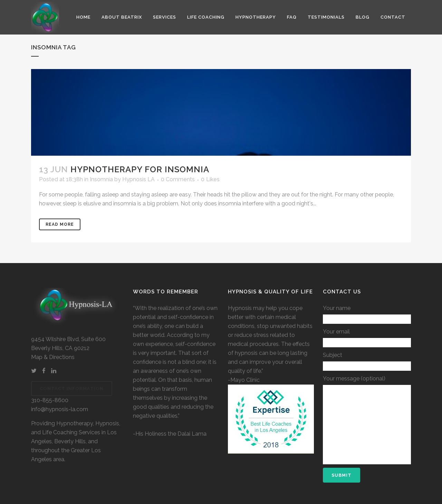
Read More (60, 224)
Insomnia (101, 179)
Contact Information (72, 389)
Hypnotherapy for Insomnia (140, 169)
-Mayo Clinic (244, 380)
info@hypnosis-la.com (60, 409)
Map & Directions (53, 357)
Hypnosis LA (138, 179)
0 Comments (178, 179)
